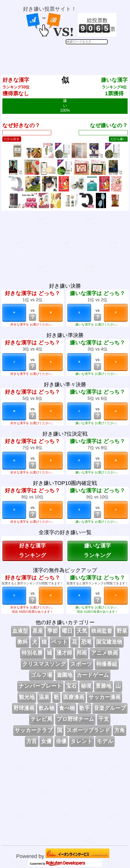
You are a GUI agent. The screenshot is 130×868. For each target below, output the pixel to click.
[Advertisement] (70, 56)
